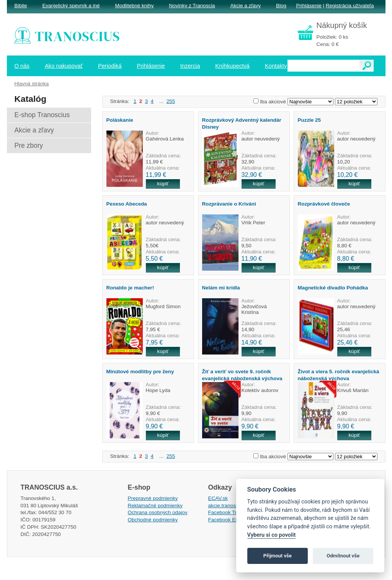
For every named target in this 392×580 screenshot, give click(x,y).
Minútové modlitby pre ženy (140, 372)
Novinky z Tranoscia (192, 6)
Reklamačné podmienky (155, 506)
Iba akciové (273, 102)
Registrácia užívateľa (350, 6)
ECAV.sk (218, 498)
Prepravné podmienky (153, 498)
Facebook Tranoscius (233, 512)
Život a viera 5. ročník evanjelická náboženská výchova (339, 375)
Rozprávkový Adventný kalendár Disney (242, 123)
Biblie (21, 6)
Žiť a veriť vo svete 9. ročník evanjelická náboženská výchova (242, 375)
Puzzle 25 (310, 120)
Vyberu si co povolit (272, 535)
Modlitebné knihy (135, 6)
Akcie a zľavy (246, 6)
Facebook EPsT (227, 520)
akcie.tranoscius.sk (230, 506)
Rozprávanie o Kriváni (229, 204)
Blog (281, 6)
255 (171, 101)
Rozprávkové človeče (324, 204)
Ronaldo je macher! (130, 288)
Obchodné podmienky (153, 520)
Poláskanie (120, 120)
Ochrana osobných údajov (158, 512)
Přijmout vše (278, 556)
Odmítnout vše (343, 556)
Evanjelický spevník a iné (71, 6)
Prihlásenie (309, 6)
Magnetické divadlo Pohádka (333, 288)
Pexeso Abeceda (127, 204)
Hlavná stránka (32, 84)
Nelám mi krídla (221, 288)
